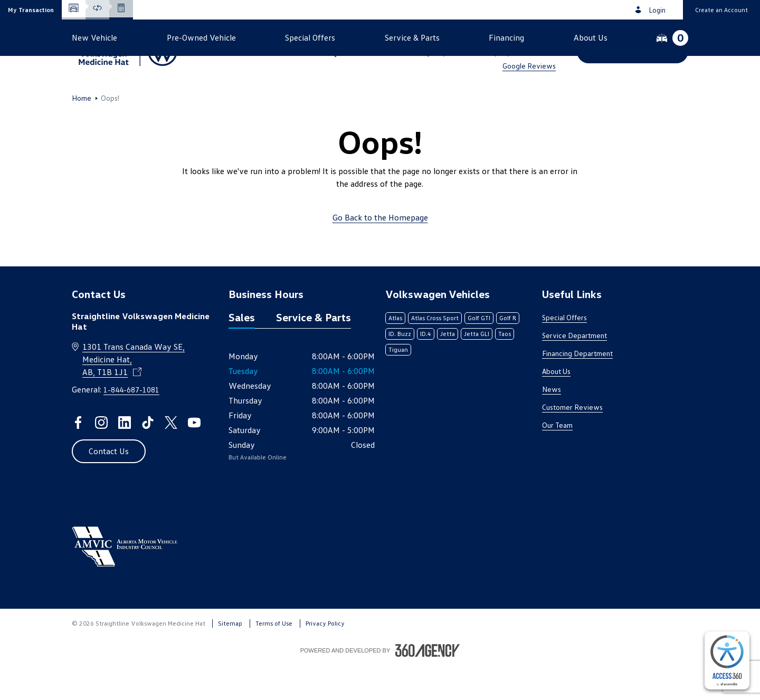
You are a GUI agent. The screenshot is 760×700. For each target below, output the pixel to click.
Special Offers (564, 353)
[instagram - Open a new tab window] (101, 458)
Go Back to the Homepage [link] (380, 253)
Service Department (574, 371)
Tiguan (398, 385)
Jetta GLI (477, 369)
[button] (31, 10)
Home (82, 133)
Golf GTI (479, 353)
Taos (505, 369)
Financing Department (577, 389)
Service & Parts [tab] (313, 352)
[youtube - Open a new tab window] (194, 458)
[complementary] (727, 660)
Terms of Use (274, 659)
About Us (556, 406)
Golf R (508, 353)
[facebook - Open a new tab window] (78, 458)
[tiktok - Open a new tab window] (148, 458)
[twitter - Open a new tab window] (171, 458)
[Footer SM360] (427, 686)
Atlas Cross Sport (435, 353)
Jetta (448, 369)
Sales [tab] (242, 352)
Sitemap (230, 659)
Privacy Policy (325, 659)
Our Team (557, 460)
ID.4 (426, 369)
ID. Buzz (400, 369)
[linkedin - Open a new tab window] (125, 458)
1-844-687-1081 (525, 38)
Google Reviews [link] (529, 66)
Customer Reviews (572, 442)
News (552, 424)
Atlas (395, 353)
